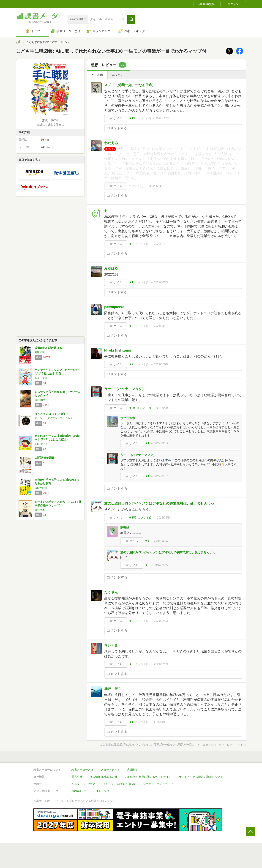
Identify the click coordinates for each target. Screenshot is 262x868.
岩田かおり (41, 488)
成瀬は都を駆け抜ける (48, 348)
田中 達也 (40, 510)
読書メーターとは (82, 770)
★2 (131, 326)
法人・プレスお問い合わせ (119, 784)
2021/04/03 (162, 408)
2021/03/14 (164, 518)
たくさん (111, 592)
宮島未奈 (40, 352)
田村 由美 (40, 400)
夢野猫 (125, 528)
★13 (132, 118)
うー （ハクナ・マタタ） (125, 389)
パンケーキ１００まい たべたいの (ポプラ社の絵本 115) (57, 372)
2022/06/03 (161, 282)
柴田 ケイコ (41, 444)
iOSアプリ (103, 791)
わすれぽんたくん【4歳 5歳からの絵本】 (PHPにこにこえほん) (57, 438)
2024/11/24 (162, 118)
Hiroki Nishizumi (118, 350)
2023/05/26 (155, 186)
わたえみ (111, 143)
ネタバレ (118, 75)
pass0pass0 (114, 307)
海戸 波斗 (113, 689)
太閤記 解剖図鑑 (45, 458)
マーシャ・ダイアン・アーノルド (53, 418)
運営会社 (77, 777)
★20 (132, 408)
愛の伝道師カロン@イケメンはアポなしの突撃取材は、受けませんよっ (159, 503)
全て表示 (97, 75)
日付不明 (159, 722)
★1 (131, 282)
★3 (147, 541)
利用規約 (133, 770)
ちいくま (111, 645)
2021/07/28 (161, 364)
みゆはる (111, 268)
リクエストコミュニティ (158, 784)
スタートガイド (110, 770)
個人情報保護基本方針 (104, 777)
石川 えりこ (42, 378)
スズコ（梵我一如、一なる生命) (129, 85)
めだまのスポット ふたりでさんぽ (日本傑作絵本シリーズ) (58, 504)
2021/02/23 (161, 621)
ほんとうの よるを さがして (52, 414)
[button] (131, 19)
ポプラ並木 (128, 418)
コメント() (144, 118)
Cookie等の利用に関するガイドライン (148, 777)
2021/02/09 (161, 664)
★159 (133, 518)
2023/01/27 (161, 244)
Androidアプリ (80, 791)
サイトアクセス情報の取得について (201, 777)
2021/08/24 (161, 326)
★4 (131, 244)
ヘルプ (76, 784)
